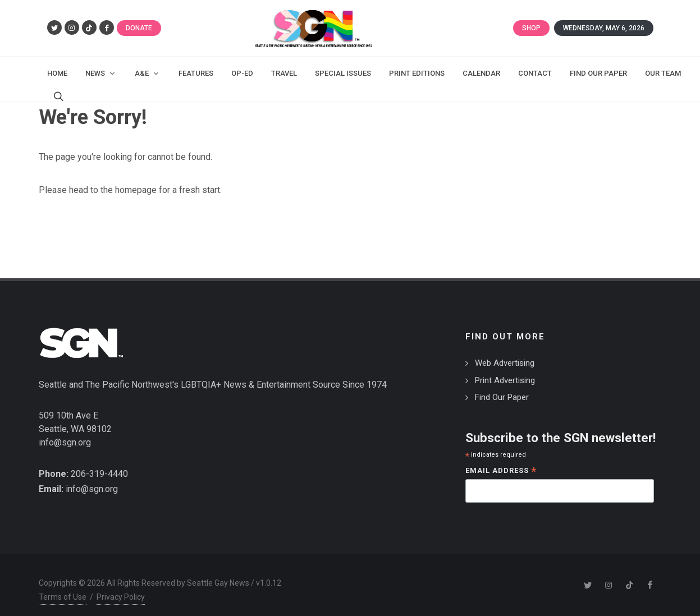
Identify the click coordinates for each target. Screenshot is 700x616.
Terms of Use (63, 586)
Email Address (501, 460)
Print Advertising (505, 369)
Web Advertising (505, 352)
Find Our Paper (502, 386)
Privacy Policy (121, 586)
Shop (531, 28)
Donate (139, 28)
